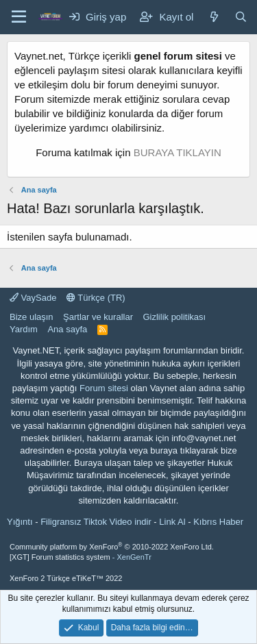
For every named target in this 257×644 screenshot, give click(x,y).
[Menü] (19, 17)
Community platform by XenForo (112, 547)
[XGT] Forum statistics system (81, 557)
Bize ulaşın (32, 317)
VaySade (33, 298)
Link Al (172, 522)
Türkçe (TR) (96, 298)
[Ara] (241, 17)
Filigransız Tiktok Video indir (96, 522)
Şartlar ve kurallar (98, 317)
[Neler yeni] (213, 17)
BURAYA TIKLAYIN (178, 152)
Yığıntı (20, 522)
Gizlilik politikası (174, 317)
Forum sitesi (104, 388)
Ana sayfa (67, 329)
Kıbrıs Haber (218, 522)
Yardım (24, 329)
